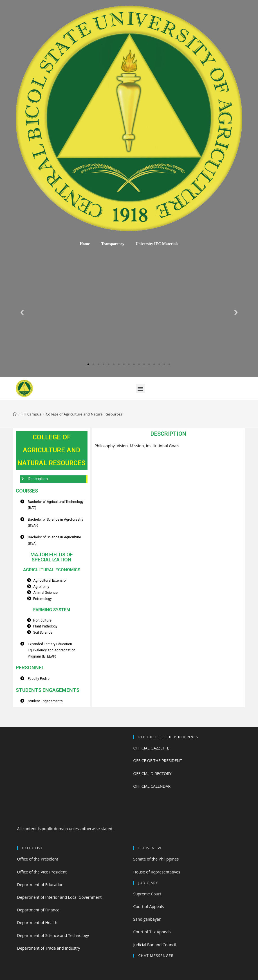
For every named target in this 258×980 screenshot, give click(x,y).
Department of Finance (38, 910)
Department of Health (37, 923)
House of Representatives (157, 872)
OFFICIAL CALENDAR (152, 786)
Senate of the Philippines (156, 859)
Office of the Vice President (42, 872)
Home (85, 244)
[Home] (15, 414)
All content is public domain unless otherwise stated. (65, 829)
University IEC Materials (157, 244)
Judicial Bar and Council (155, 945)
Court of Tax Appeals (152, 932)
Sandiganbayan (147, 919)
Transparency (113, 244)
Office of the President (38, 859)
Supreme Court (147, 894)
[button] (88, 364)
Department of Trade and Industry (49, 948)
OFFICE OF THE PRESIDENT (157, 761)
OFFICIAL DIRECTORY (152, 774)
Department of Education (40, 885)
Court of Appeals (148, 906)
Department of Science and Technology (53, 935)
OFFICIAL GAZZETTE (151, 748)
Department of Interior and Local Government (59, 897)
